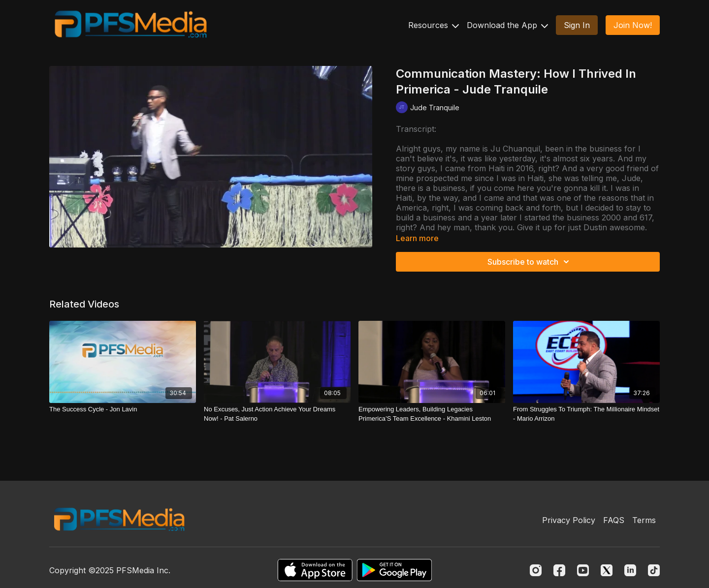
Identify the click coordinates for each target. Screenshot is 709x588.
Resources (434, 25)
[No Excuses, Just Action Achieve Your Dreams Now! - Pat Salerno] (277, 414)
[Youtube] (583, 570)
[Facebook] (559, 570)
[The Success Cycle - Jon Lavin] (123, 409)
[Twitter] (607, 570)
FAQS (614, 520)
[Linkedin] (630, 570)
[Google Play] (394, 570)
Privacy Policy (569, 520)
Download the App (507, 25)
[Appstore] (315, 570)
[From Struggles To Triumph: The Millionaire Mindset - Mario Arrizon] (586, 414)
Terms (644, 520)
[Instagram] (536, 570)
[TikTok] (654, 570)
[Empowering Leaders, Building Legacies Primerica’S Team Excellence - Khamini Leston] (432, 414)
